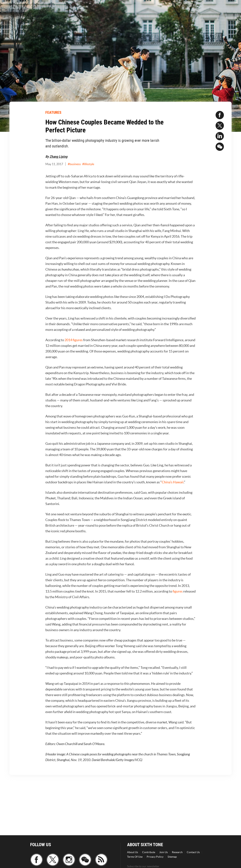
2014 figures (74, 340)
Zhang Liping (58, 156)
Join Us (164, 852)
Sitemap (172, 857)
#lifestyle (88, 164)
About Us (133, 852)
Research (177, 852)
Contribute (149, 852)
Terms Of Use (135, 857)
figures (178, 591)
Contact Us (193, 852)
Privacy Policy (155, 857)
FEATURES (53, 112)
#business (74, 164)
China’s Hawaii (173, 482)
